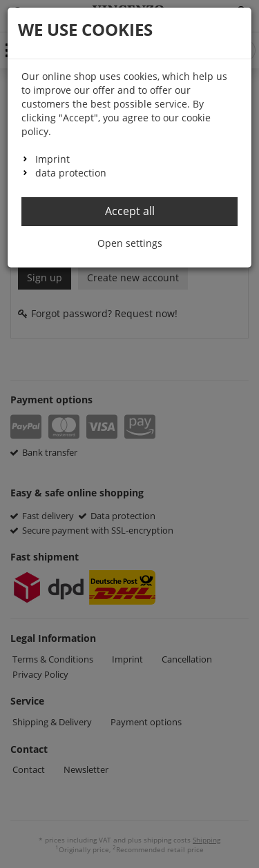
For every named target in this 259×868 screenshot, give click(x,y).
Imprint (52, 159)
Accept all (130, 211)
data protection (71, 173)
